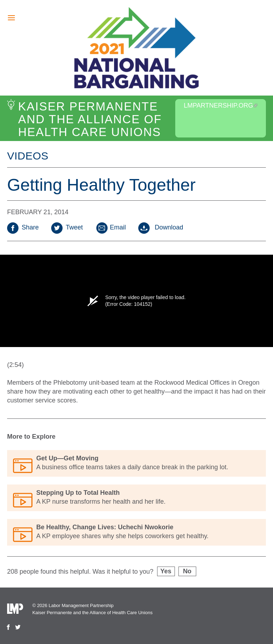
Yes (166, 571)
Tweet (67, 227)
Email (111, 227)
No (187, 571)
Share (23, 227)
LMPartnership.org (221, 105)
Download (161, 227)
